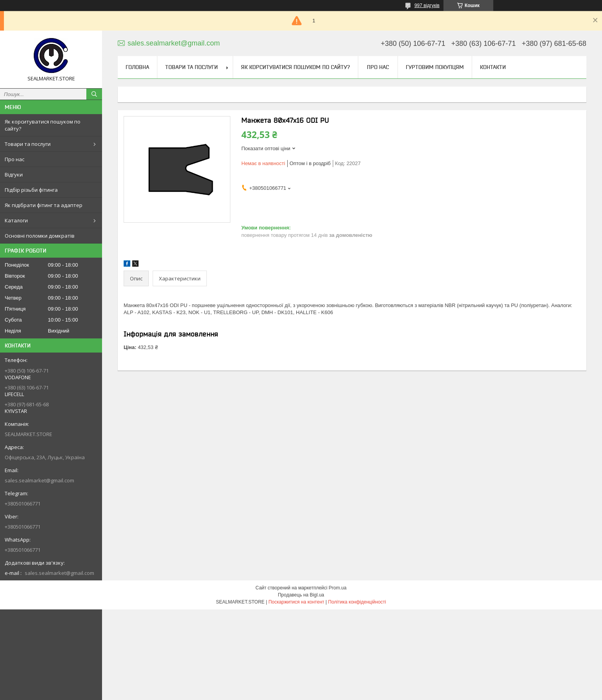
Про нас (15, 159)
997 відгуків (427, 5)
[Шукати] (94, 94)
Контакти (493, 67)
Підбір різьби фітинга (31, 190)
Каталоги (16, 220)
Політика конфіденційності (357, 602)
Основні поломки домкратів (40, 236)
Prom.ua (338, 588)
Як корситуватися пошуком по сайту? (43, 125)
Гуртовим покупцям (435, 67)
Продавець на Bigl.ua (301, 595)
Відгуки (14, 175)
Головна (137, 67)
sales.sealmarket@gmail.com (39, 480)
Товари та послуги (28, 144)
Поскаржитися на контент (296, 602)
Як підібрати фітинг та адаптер (44, 205)
